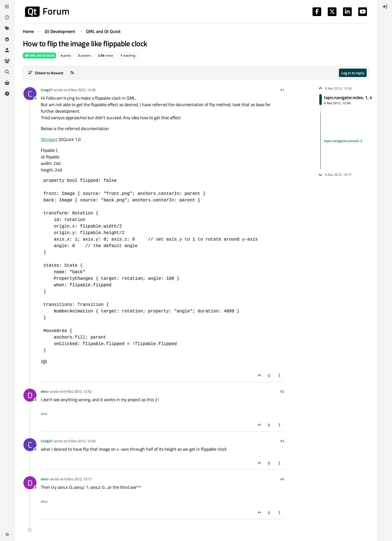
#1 (282, 90)
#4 (282, 479)
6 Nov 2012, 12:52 (78, 391)
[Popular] (7, 39)
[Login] (385, 7)
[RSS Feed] (72, 73)
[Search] (7, 72)
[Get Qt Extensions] (7, 83)
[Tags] (7, 28)
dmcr (45, 391)
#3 (282, 441)
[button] (7, 534)
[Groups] (7, 61)
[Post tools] (280, 375)
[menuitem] (385, 7)
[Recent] (7, 17)
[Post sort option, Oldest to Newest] (46, 73)
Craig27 (47, 90)
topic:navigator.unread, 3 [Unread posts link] (343, 141)
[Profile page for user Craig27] (30, 94)
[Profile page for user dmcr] (30, 395)
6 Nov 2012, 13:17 (78, 479)
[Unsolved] (7, 94)
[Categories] (7, 7)
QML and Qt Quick (39, 55)
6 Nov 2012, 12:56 (82, 441)
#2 (282, 391)
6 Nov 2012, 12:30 (82, 90)
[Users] (7, 50)
